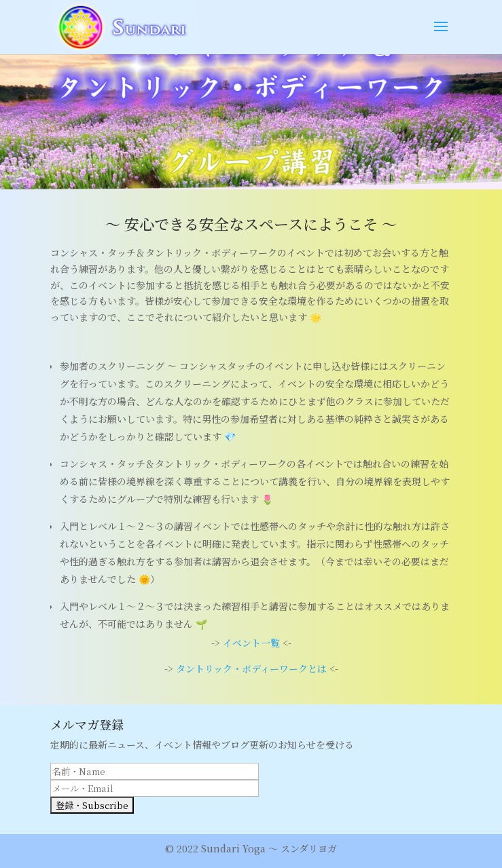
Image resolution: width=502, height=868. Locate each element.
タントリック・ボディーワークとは (251, 668)
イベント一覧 (251, 643)
